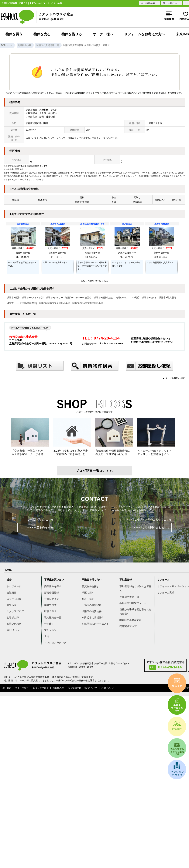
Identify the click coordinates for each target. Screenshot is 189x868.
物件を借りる (72, 34)
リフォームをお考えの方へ (145, 34)
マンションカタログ (55, 642)
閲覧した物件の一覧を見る (94, 281)
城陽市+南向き (149, 298)
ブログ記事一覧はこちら (94, 471)
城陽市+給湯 (13, 298)
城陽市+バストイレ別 (33, 298)
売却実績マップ (128, 626)
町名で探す (50, 611)
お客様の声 (13, 618)
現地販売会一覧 (53, 618)
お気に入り (171, 3)
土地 (47, 636)
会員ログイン (52, 599)
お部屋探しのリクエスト (95, 624)
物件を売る (42, 34)
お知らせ (12, 605)
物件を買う (14, 34)
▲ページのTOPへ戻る (174, 378)
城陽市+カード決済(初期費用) (22, 303)
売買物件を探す (53, 586)
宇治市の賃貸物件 (92, 605)
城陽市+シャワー (54, 298)
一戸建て (49, 624)
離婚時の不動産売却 (131, 620)
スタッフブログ (15, 611)
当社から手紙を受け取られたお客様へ (135, 612)
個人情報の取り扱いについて (83, 688)
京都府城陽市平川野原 (37, 123)
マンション (50, 630)
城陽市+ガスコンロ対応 (127, 298)
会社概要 (12, 593)
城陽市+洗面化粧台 (103, 298)
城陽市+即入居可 (168, 298)
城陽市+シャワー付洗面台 (78, 298)
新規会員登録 (52, 593)
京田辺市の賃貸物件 (93, 618)
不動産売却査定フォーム (133, 603)
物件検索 (148, 3)
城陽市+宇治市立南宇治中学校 (88, 303)
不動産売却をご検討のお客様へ (135, 589)
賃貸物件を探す (90, 586)
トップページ (14, 586)
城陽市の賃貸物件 (92, 611)
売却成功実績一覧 (129, 597)
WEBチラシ (13, 630)
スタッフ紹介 (14, 599)
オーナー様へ (103, 34)
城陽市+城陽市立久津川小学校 (55, 303)
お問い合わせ (14, 624)
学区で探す (50, 605)
